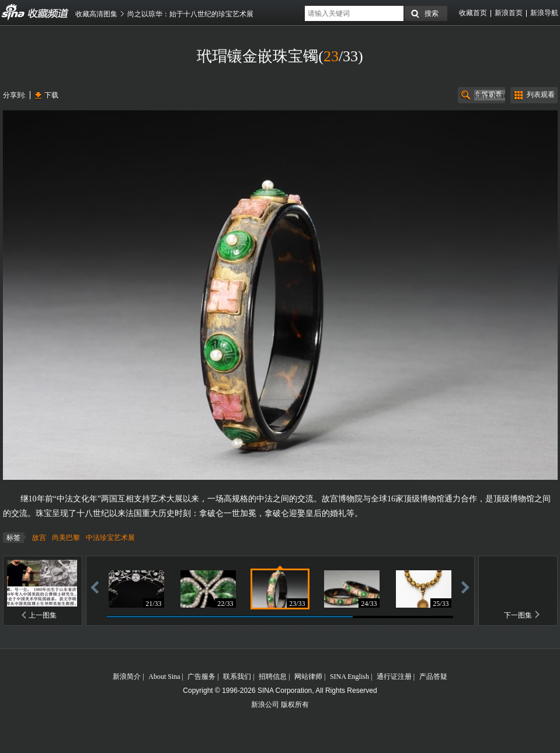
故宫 (39, 538)
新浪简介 (127, 677)
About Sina (164, 677)
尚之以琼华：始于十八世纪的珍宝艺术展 (190, 14)
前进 (465, 587)
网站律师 (308, 677)
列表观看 (541, 95)
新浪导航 (544, 13)
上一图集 (43, 615)
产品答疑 (433, 677)
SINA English (349, 677)
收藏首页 (473, 13)
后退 (95, 587)
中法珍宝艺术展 (110, 538)
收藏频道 (13, 12)
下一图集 (518, 615)
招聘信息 (273, 677)
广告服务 (201, 677)
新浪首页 (509, 13)
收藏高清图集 (96, 14)
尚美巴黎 (66, 538)
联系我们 (237, 677)
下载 (51, 95)
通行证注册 (394, 677)
